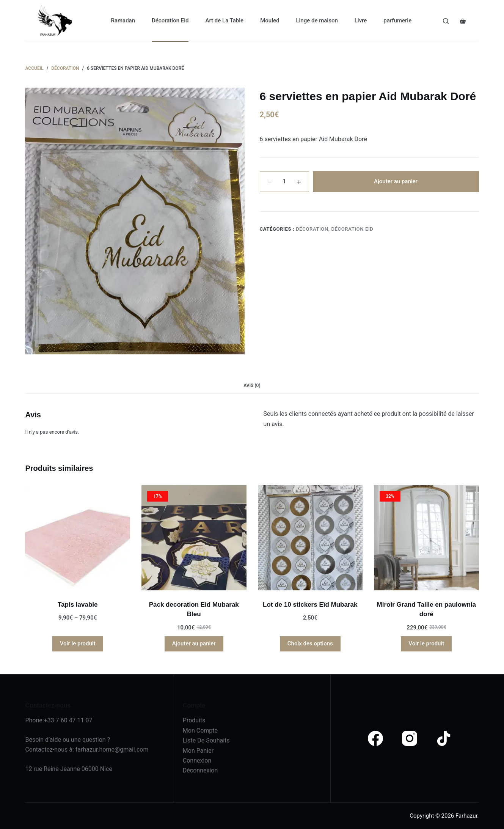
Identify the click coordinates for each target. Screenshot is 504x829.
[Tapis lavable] (78, 538)
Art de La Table (224, 20)
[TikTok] (444, 738)
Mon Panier (198, 751)
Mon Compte (200, 731)
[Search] (446, 21)
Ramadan (123, 20)
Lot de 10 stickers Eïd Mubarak (310, 605)
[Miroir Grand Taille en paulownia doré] (426, 538)
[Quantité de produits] (284, 182)
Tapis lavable (78, 605)
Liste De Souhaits (206, 740)
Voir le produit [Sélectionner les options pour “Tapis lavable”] (78, 643)
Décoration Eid (170, 20)
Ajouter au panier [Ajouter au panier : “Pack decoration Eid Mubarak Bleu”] (194, 643)
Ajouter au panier (396, 181)
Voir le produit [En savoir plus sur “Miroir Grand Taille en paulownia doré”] (426, 643)
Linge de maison (317, 20)
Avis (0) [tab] (252, 385)
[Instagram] (410, 738)
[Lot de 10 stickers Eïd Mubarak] (310, 538)
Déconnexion (200, 770)
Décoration (312, 229)
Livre (361, 20)
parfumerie (397, 20)
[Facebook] (375, 738)
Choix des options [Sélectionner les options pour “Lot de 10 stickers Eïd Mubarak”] (310, 643)
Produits (194, 720)
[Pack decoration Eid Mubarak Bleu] (194, 538)
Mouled (270, 20)
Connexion (197, 761)
